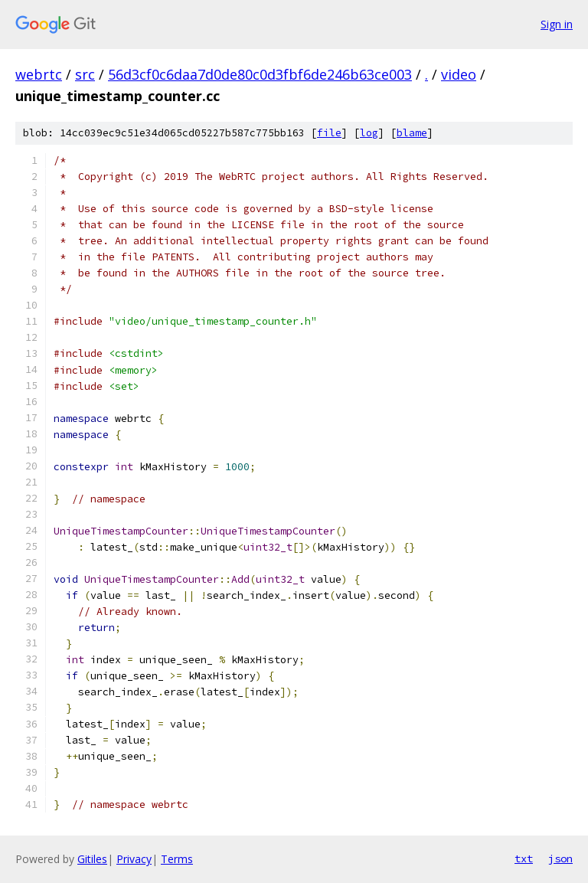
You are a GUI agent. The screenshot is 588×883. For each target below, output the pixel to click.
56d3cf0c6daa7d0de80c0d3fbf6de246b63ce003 (260, 74)
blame (412, 133)
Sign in (557, 24)
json (560, 858)
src (85, 74)
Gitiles (92, 859)
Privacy (134, 859)
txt (524, 858)
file (329, 133)
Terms (177, 859)
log (369, 133)
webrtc (39, 74)
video (459, 74)
